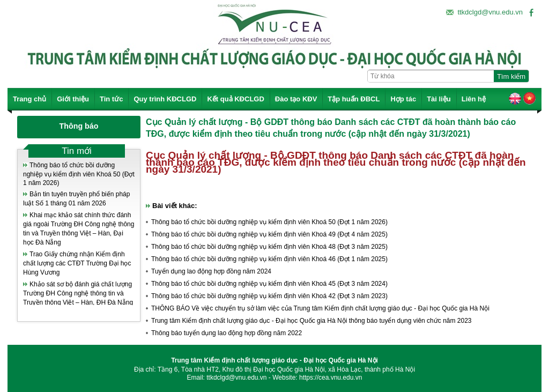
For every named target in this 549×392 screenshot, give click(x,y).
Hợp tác (403, 99)
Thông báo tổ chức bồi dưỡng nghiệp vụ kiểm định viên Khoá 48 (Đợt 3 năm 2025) (269, 247)
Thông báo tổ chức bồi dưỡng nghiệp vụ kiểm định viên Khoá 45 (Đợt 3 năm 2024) (269, 284)
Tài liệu (439, 99)
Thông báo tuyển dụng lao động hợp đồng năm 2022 (227, 333)
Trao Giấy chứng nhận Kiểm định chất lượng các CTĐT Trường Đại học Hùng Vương (77, 263)
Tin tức (111, 99)
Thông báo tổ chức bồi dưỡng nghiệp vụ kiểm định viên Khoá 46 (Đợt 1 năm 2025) (269, 259)
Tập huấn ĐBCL (354, 99)
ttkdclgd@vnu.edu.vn (490, 12)
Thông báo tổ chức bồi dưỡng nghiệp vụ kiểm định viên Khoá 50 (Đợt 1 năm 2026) (79, 174)
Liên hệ (474, 99)
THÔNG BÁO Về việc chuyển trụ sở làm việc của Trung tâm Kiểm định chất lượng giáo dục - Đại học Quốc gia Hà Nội (320, 308)
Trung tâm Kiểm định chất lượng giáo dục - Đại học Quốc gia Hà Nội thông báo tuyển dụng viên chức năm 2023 (311, 321)
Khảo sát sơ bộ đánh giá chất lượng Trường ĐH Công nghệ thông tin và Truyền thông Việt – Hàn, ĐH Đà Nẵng (78, 293)
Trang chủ (29, 99)
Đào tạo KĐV (296, 99)
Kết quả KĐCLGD (235, 99)
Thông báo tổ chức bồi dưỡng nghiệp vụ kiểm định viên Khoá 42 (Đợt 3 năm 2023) (269, 296)
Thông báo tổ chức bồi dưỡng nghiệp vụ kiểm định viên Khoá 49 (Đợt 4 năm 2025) (269, 234)
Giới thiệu (73, 99)
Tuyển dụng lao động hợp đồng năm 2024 (211, 271)
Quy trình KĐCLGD (165, 99)
